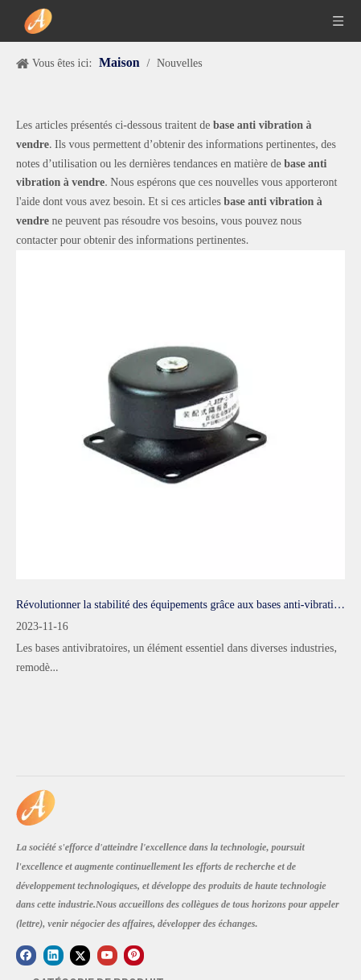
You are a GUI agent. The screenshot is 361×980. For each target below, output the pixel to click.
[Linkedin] (53, 955)
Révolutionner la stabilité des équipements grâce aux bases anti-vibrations (180, 605)
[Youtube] (107, 955)
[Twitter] (80, 955)
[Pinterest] (134, 955)
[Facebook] (26, 955)
